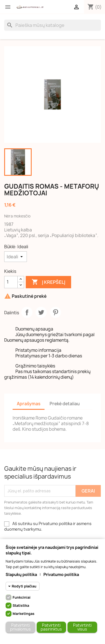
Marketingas (24, 614)
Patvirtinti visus (82, 627)
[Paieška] (53, 25)
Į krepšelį (48, 282)
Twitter (41, 312)
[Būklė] (16, 257)
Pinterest (55, 312)
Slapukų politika (21, 574)
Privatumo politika (61, 574)
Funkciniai (22, 597)
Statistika (21, 606)
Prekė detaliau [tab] (65, 404)
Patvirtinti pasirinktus (51, 627)
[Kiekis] (11, 282)
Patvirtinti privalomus (20, 627)
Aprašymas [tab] (29, 404)
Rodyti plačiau (24, 586)
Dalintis (27, 312)
